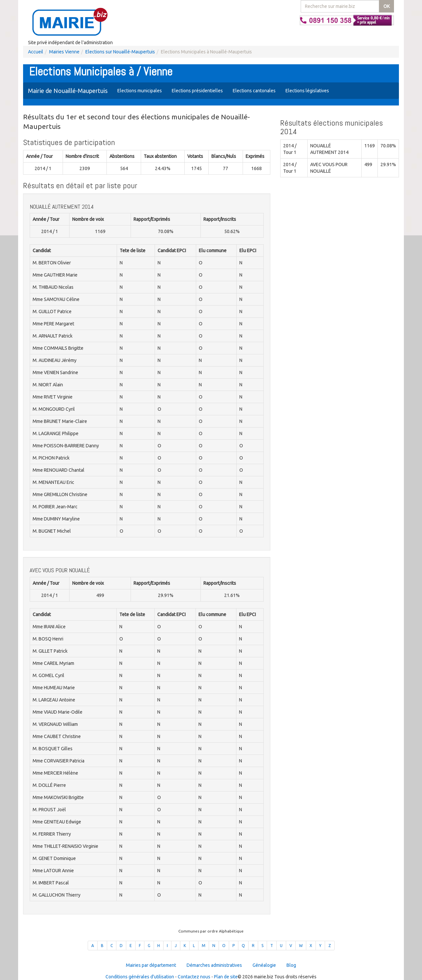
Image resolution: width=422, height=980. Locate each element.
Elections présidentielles (197, 91)
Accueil (36, 52)
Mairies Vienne (64, 52)
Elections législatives (307, 91)
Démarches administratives (214, 965)
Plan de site (226, 977)
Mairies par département (151, 965)
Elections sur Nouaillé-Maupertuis (120, 52)
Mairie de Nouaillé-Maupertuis (68, 91)
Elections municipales (140, 91)
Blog (291, 965)
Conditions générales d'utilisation (140, 977)
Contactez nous (194, 977)
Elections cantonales (254, 91)
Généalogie (264, 965)
